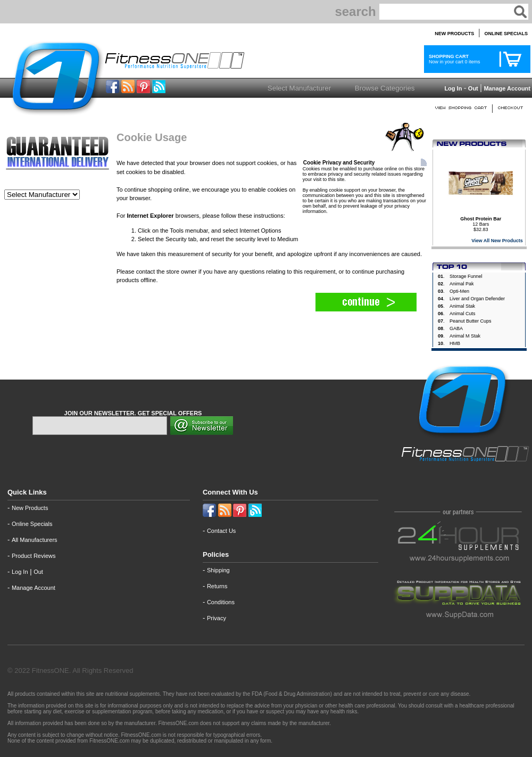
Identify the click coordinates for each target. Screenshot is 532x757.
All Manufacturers (35, 540)
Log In (452, 88)
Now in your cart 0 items (453, 59)
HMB (455, 343)
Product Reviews (34, 556)
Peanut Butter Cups (471, 321)
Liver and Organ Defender (477, 299)
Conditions (221, 602)
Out (473, 88)
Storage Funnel (466, 276)
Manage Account (506, 88)
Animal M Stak (465, 336)
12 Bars (481, 221)
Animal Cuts (463, 314)
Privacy (217, 618)
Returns (217, 586)
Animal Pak (462, 284)
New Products (30, 508)
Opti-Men (459, 291)
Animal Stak (462, 306)
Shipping (218, 570)
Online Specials (32, 524)
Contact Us (221, 531)
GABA (456, 328)
